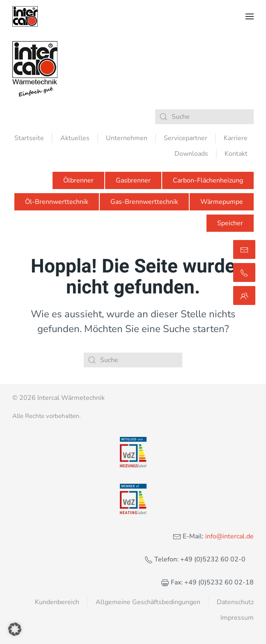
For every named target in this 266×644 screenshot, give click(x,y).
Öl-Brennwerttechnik (57, 202)
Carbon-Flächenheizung (208, 180)
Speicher (230, 223)
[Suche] (204, 117)
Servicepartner (186, 138)
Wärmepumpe (222, 202)
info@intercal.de (229, 536)
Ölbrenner (78, 180)
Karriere (236, 138)
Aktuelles (75, 138)
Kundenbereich (57, 602)
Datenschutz (235, 602)
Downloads (191, 154)
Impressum (237, 618)
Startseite (29, 138)
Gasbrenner (133, 180)
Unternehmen (127, 138)
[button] (250, 16)
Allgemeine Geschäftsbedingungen (148, 602)
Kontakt (236, 154)
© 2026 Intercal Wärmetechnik (58, 398)
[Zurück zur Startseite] (25, 16)
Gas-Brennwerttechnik (144, 202)
